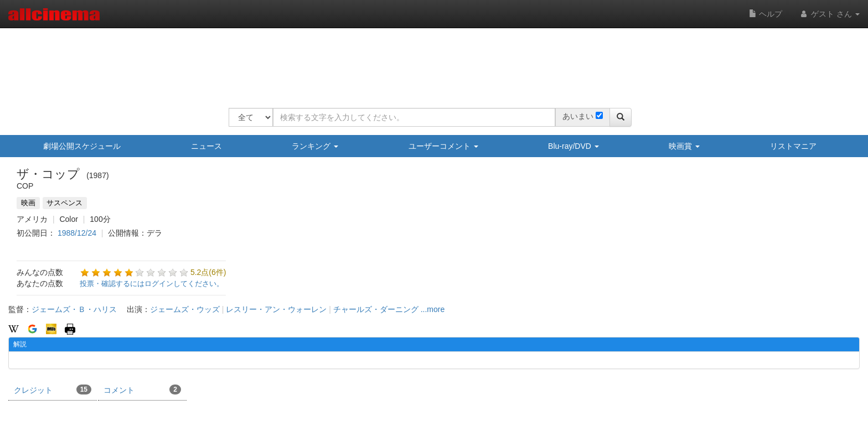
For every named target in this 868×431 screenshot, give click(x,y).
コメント (142, 390)
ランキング (315, 146)
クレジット (53, 390)
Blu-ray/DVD (573, 146)
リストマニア (793, 146)
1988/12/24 (77, 233)
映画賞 (684, 146)
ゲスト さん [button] (829, 14)
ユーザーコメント (443, 146)
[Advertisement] (430, 61)
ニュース (206, 146)
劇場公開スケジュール (82, 146)
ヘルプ (766, 14)
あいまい (578, 116)
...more (433, 309)
